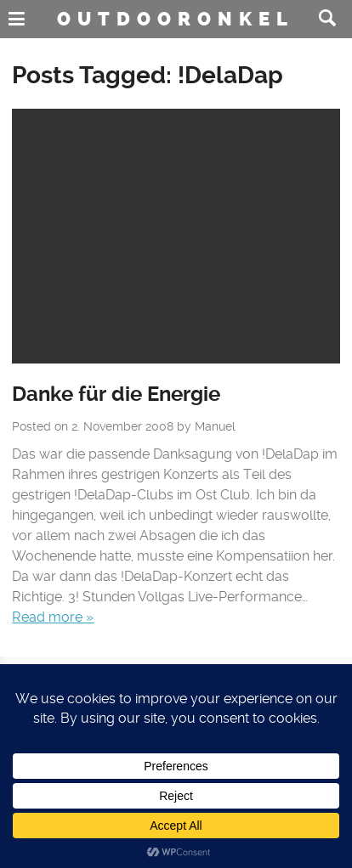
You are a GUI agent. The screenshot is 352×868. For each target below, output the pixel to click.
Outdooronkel (176, 19)
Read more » (53, 617)
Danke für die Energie (116, 394)
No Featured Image (176, 236)
